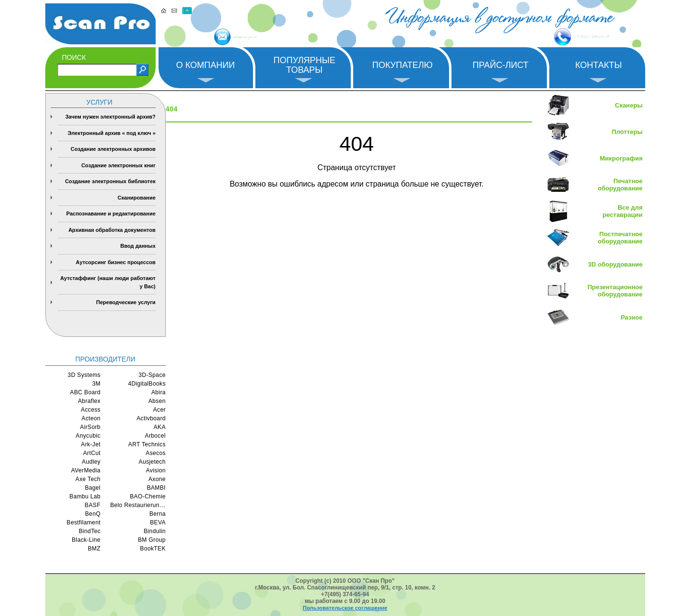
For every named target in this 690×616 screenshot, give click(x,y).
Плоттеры (627, 132)
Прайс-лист (501, 65)
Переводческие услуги (126, 302)
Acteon (91, 418)
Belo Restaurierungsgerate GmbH (138, 505)
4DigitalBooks (147, 384)
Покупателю (402, 65)
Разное (631, 317)
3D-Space (152, 375)
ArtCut (92, 453)
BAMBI (156, 488)
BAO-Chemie (147, 496)
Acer (159, 410)
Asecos (156, 453)
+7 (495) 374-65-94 (556, 37)
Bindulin (155, 531)
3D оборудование (615, 264)
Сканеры (629, 105)
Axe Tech (88, 479)
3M (96, 384)
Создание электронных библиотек (110, 181)
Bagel (93, 488)
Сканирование (137, 198)
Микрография (621, 158)
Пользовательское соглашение (345, 608)
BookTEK (153, 549)
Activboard (151, 418)
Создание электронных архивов (113, 149)
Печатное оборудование (620, 185)
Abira (159, 392)
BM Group (152, 540)
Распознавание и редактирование (111, 214)
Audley (91, 462)
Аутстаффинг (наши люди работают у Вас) (108, 282)
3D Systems (84, 375)
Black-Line (86, 540)
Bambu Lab (85, 496)
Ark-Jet (91, 444)
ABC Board (85, 392)
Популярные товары (305, 65)
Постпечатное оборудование (620, 238)
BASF (93, 505)
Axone (157, 479)
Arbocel (155, 436)
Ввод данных (138, 246)
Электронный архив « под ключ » (111, 133)
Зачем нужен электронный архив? (110, 117)
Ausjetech (152, 462)
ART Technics (147, 444)
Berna (158, 514)
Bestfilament (83, 522)
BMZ (94, 549)
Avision (156, 470)
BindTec (89, 531)
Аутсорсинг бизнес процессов (116, 262)
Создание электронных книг (119, 165)
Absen (157, 401)
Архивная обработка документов (112, 230)
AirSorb (90, 427)
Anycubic (88, 436)
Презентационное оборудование (615, 291)
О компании (205, 65)
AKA (160, 427)
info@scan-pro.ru (266, 38)
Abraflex (89, 401)
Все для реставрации (623, 211)
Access (91, 410)
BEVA (158, 522)
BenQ (93, 514)
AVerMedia (86, 470)
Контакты (599, 65)
